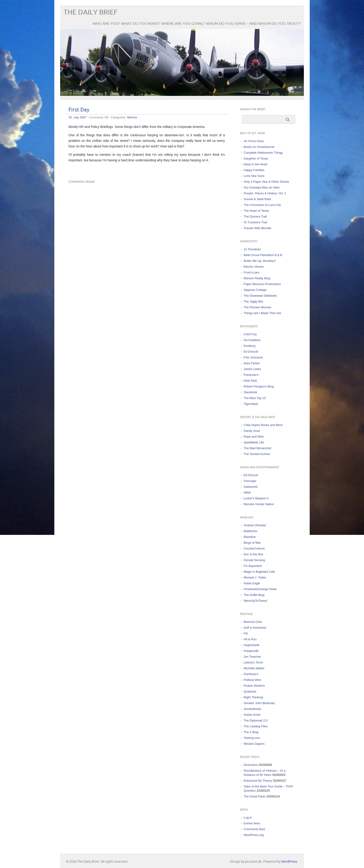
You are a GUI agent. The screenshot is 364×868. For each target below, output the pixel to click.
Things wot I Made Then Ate (263, 313)
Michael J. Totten (255, 577)
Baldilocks (251, 531)
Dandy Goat (252, 431)
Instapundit (251, 651)
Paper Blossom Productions (262, 284)
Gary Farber (252, 363)
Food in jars (252, 272)
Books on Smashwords (259, 147)
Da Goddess (252, 340)
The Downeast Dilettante (260, 296)
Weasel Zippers (254, 744)
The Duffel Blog (254, 595)
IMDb (247, 493)
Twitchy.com (252, 738)
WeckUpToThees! (256, 601)
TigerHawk (251, 404)
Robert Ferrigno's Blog (259, 386)
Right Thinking (253, 697)
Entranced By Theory (258, 781)
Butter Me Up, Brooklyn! (260, 261)
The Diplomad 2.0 (256, 720)
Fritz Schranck (253, 357)
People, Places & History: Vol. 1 (265, 193)
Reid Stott (250, 381)
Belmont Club (253, 622)
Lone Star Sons (254, 176)
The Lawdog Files (256, 726)
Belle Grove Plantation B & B (263, 255)
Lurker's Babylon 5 (256, 498)
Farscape (250, 481)
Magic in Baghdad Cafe (259, 572)
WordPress (289, 862)
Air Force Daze (254, 141)
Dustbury (250, 346)
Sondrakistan (253, 709)
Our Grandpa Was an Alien (262, 187)
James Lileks (252, 369)
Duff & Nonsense (255, 628)
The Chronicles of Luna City (262, 205)
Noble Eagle (252, 583)
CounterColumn (254, 548)
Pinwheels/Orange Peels (260, 589)
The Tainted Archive (257, 454)
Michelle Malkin (254, 668)
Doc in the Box (254, 554)
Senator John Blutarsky (259, 703)
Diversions (251, 765)
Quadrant (250, 691)
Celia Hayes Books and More (263, 425)
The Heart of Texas (257, 211)
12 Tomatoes (252, 249)
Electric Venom (254, 267)
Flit (246, 633)
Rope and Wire (254, 437)
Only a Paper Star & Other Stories (266, 182)
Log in (248, 818)
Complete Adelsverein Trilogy (263, 153)
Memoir (132, 117)
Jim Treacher (252, 657)
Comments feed (254, 829)
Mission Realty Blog (257, 278)
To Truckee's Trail (255, 222)
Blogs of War (252, 543)
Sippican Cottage (255, 290)
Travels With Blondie (258, 228)
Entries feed (252, 823)
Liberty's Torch (253, 662)
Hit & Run (250, 639)
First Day (79, 110)
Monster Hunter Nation (259, 504)
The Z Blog (251, 732)
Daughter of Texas (256, 158)
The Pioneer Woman (258, 307)
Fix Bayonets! (253, 566)
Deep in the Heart (256, 164)
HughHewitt (252, 645)
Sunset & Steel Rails (258, 199)
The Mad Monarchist (258, 448)
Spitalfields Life (254, 442)
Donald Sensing (254, 560)
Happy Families (254, 170)
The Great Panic (255, 796)
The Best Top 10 (255, 398)
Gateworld (251, 487)
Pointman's (251, 375)
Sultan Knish (252, 715)
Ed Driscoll (251, 352)
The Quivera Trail (255, 216)
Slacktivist (250, 392)
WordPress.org (254, 835)
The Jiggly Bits (254, 301)
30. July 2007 (77, 117)
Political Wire (252, 680)
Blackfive (250, 537)
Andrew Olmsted (255, 525)
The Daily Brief (91, 12)
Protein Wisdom (254, 686)
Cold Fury (250, 334)
